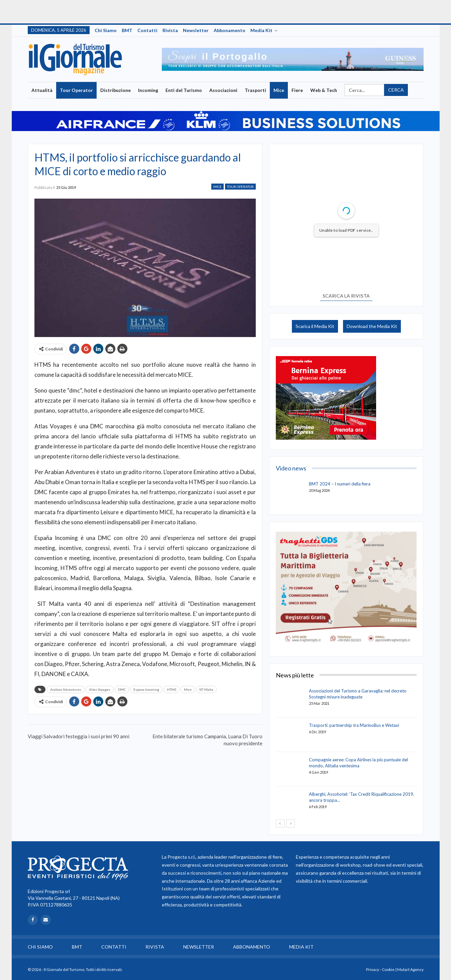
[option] (293, 59)
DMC (122, 689)
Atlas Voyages (100, 689)
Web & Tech (324, 90)
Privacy (373, 969)
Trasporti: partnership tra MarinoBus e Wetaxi (354, 725)
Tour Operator (76, 90)
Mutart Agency (410, 969)
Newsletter (196, 30)
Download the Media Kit (372, 326)
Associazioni (223, 90)
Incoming (148, 90)
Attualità (42, 90)
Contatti (147, 30)
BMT (127, 30)
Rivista (170, 30)
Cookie (388, 969)
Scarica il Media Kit (315, 326)
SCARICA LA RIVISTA (346, 296)
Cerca (396, 90)
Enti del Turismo (184, 90)
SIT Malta (206, 689)
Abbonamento (230, 30)
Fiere (297, 90)
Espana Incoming (146, 689)
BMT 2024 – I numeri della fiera (340, 484)
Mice (279, 90)
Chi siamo (106, 30)
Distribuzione (116, 90)
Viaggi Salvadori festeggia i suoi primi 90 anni (79, 736)
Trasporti (255, 90)
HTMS (172, 689)
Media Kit (261, 30)
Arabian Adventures (66, 689)
